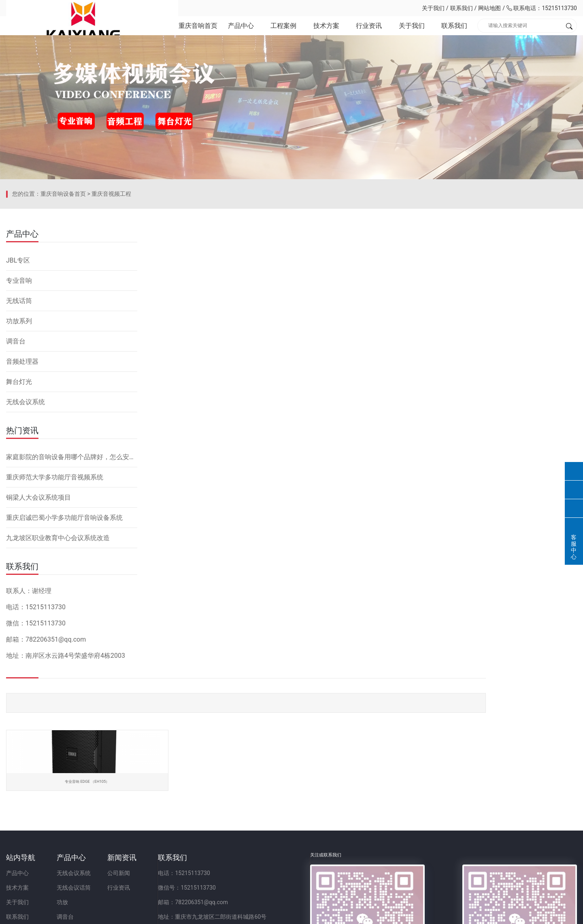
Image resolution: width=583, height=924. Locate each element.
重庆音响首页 (197, 32)
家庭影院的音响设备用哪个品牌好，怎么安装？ (72, 553)
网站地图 (489, 8)
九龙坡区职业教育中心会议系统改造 (58, 634)
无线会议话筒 (109, 824)
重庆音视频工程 (111, 301)
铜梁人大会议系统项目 (38, 594)
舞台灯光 (19, 478)
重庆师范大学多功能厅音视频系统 (55, 573)
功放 (98, 839)
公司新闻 (189, 810)
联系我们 (462, 8)
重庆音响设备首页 (63, 301)
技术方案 (326, 32)
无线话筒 (19, 397)
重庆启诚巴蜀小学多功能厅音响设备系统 (64, 614)
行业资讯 (368, 32)
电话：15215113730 (289, 810)
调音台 (16, 438)
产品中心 (240, 32)
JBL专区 (18, 357)
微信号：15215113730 (292, 824)
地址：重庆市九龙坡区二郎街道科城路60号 (317, 853)
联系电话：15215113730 (542, 8)
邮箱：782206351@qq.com (298, 839)
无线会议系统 (26, 498)
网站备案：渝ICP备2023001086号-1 (387, 913)
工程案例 (283, 32)
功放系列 (19, 417)
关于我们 (433, 8)
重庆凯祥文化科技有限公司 (63, 8)
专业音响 (19, 377)
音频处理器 (22, 458)
